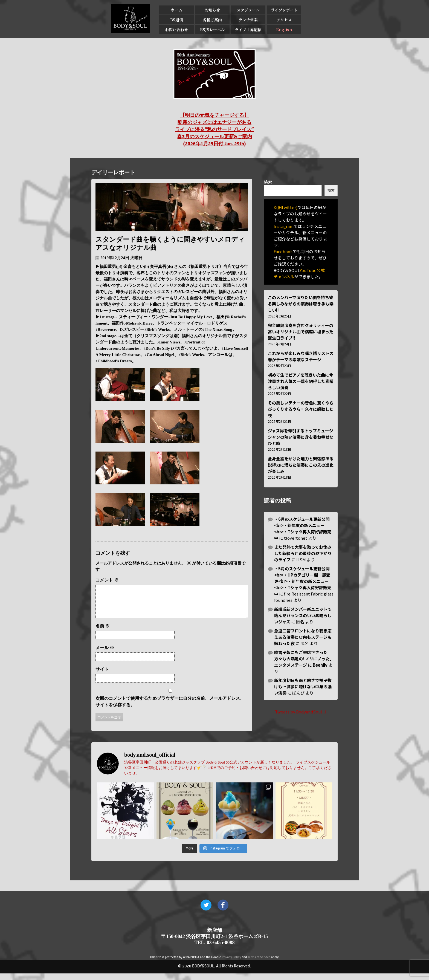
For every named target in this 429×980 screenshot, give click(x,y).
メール (105, 654)
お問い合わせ (176, 30)
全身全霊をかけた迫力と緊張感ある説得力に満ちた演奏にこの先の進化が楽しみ (301, 465)
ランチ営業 (248, 20)
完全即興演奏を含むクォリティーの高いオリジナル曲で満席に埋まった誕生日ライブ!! (301, 332)
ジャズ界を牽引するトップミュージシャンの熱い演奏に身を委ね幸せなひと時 (301, 437)
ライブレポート (284, 10)
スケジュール (248, 10)
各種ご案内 (212, 20)
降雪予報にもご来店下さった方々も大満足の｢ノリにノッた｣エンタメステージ (303, 659)
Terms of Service (259, 964)
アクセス (284, 20)
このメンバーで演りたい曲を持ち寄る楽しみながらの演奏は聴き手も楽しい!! (301, 304)
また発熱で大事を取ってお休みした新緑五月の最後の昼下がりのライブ (303, 553)
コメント (107, 580)
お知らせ (212, 10)
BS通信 (177, 20)
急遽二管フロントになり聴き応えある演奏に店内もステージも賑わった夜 (303, 637)
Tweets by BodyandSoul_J (301, 712)
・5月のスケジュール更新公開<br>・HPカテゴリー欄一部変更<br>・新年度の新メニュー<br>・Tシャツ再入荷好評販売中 (303, 581)
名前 (103, 633)
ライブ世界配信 (248, 30)
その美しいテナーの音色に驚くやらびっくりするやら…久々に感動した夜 (301, 409)
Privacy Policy (231, 964)
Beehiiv (320, 665)
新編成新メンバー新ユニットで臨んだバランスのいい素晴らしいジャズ (303, 615)
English (284, 30)
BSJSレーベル (212, 30)
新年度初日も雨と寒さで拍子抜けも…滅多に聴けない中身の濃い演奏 (303, 686)
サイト (102, 676)
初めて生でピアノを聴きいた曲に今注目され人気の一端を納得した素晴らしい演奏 (301, 381)
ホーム (176, 10)
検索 (268, 182)
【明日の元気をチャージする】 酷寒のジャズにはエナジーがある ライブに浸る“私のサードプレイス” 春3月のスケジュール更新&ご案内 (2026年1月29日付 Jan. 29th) (215, 129)
